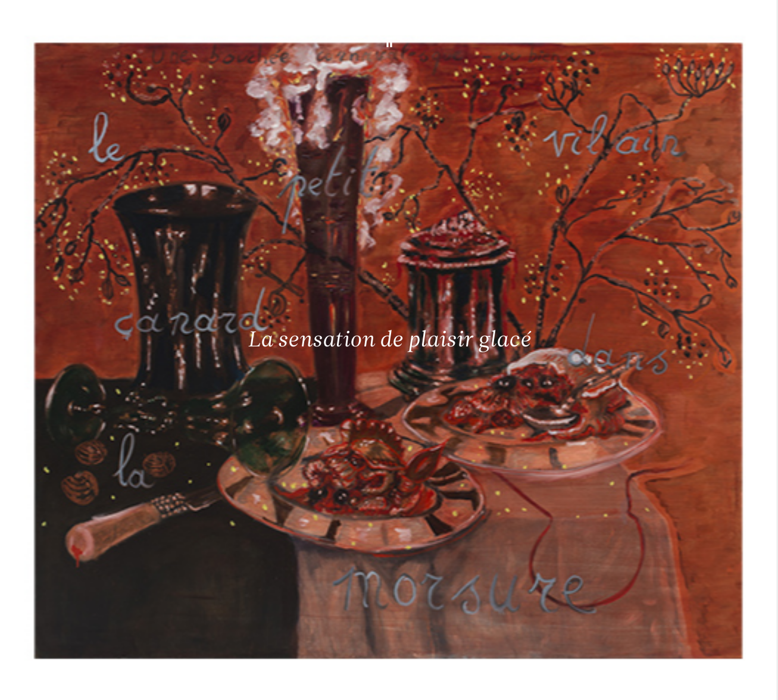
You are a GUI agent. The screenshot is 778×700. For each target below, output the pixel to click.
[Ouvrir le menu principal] (754, 18)
